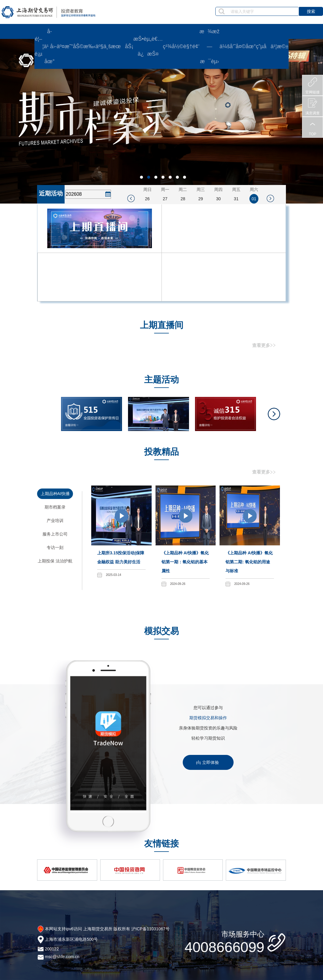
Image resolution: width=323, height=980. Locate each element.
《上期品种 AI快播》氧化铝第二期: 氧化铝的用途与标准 (249, 562)
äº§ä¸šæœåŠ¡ (114, 46)
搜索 (311, 11)
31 (236, 199)
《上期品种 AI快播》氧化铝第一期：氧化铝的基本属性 (185, 562)
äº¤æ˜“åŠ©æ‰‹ (76, 46)
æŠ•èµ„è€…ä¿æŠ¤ (148, 46)
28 (183, 199)
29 (201, 199)
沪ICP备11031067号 (150, 929)
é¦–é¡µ (38, 46)
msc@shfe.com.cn (62, 957)
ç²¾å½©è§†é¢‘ (181, 46)
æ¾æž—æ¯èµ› (210, 46)
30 (218, 199)
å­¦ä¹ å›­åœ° (50, 46)
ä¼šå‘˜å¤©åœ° (238, 46)
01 (254, 199)
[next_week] (270, 198)
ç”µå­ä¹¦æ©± (272, 46)
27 (165, 199)
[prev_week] (131, 198)
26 (147, 199)
